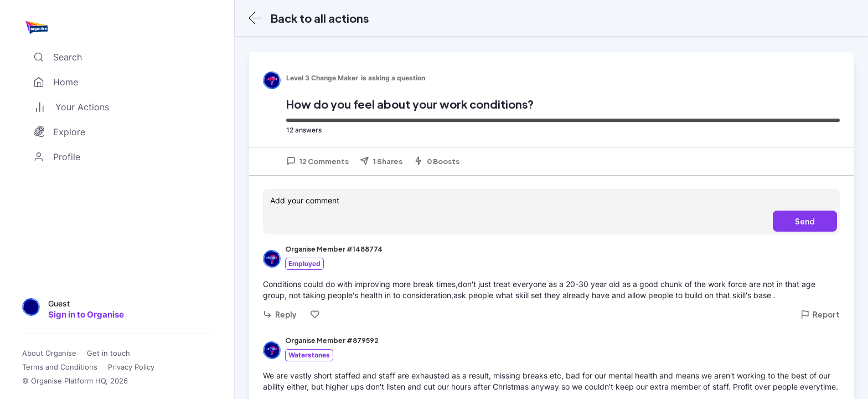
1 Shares (381, 161)
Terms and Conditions (60, 367)
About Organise (49, 353)
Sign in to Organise (86, 314)
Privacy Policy (131, 367)
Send (805, 221)
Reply (280, 314)
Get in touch (108, 353)
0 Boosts (436, 161)
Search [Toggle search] (55, 57)
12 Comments (317, 161)
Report (820, 314)
